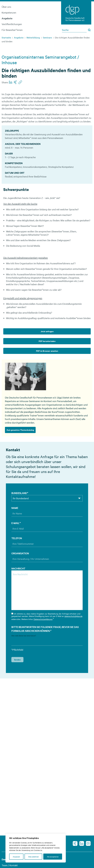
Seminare (47, 37)
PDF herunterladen (47, 341)
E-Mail (16, 523)
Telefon (17, 538)
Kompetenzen (9, 12)
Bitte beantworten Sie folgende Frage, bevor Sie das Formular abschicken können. (45, 629)
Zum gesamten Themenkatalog (20, 430)
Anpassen (16, 857)
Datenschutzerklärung (43, 619)
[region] (36, 848)
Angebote (7, 18)
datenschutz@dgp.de (73, 616)
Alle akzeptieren (53, 857)
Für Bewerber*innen (12, 30)
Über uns (6, 7)
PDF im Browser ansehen (47, 351)
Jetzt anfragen (47, 331)
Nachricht (18, 568)
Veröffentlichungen (12, 24)
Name (15, 508)
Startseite (6, 37)
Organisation (20, 553)
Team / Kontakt (10, 865)
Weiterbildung (33, 37)
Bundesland (20, 493)
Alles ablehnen (33, 857)
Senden (17, 660)
